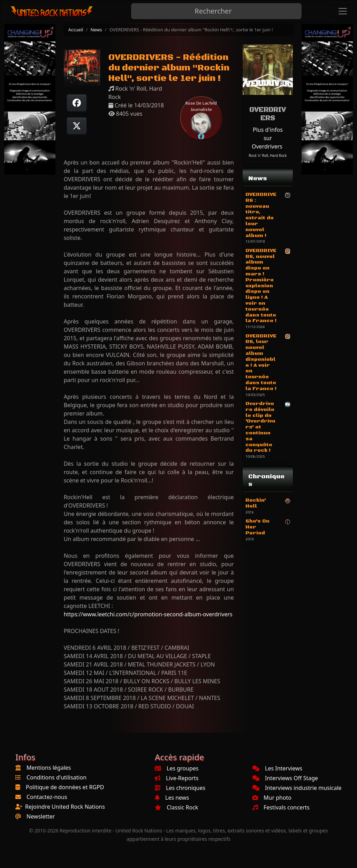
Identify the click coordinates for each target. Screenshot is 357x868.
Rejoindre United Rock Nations (65, 807)
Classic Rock (176, 807)
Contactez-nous (47, 797)
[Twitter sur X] (77, 126)
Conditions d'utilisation (56, 777)
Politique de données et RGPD (65, 787)
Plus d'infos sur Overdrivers (267, 138)
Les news (172, 798)
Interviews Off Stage (285, 778)
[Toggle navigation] (343, 11)
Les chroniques (180, 788)
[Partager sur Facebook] (77, 103)
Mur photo (272, 798)
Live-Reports (177, 778)
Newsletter (41, 816)
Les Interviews (277, 768)
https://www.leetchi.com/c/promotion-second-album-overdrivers (148, 614)
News (96, 30)
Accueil (76, 30)
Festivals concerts (281, 807)
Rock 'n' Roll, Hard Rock (268, 155)
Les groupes (177, 768)
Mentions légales (49, 768)
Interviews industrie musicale (297, 788)
